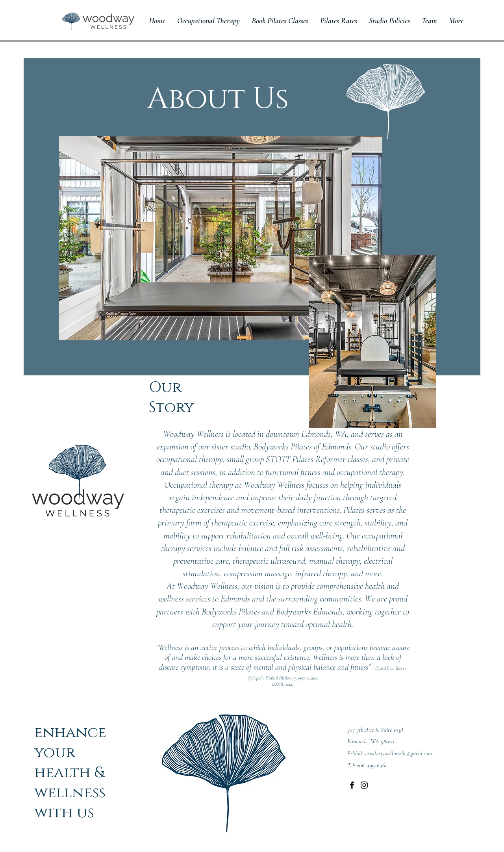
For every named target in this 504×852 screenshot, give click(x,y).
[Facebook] (352, 785)
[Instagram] (364, 785)
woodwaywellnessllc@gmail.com (398, 753)
